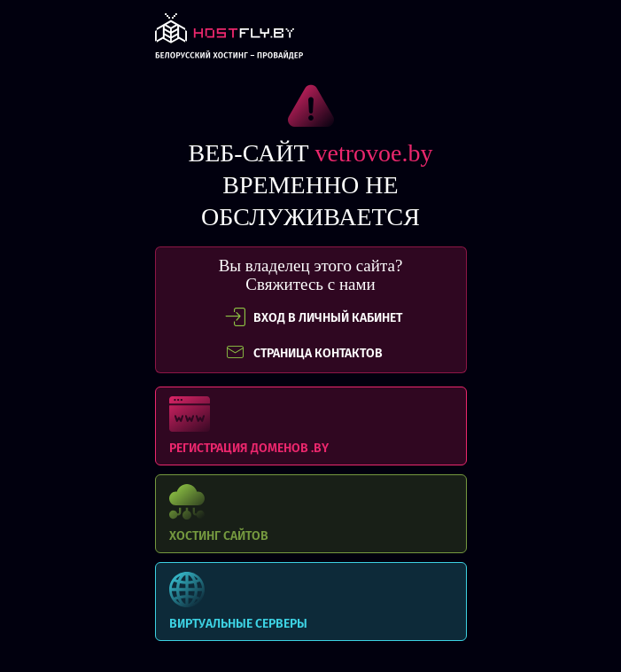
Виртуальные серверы (311, 602)
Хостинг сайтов (311, 514)
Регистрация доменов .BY (311, 426)
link (229, 41)
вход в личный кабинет (314, 317)
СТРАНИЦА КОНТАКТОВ (304, 353)
